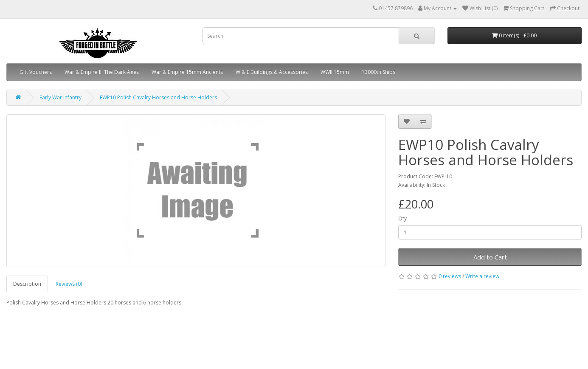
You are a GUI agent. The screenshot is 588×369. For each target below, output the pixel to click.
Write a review (482, 276)
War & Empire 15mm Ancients (187, 72)
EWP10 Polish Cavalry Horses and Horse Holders (158, 97)
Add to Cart (490, 257)
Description (27, 284)
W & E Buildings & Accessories (272, 72)
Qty (402, 218)
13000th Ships (378, 72)
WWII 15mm (335, 72)
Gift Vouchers (36, 72)
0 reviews (450, 276)
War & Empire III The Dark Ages (102, 72)
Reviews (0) (69, 284)
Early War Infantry (60, 97)
